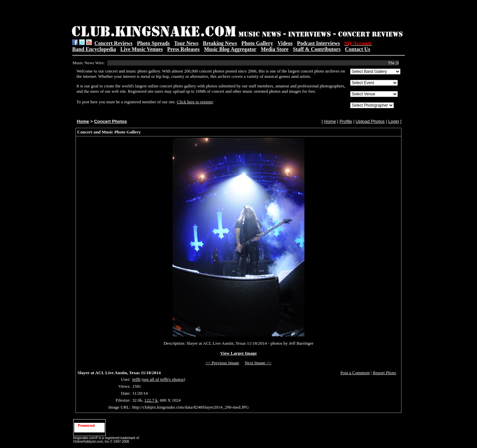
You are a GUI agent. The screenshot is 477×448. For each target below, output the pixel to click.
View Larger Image (238, 353)
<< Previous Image (222, 363)
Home (83, 121)
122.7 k (151, 400)
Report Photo (384, 373)
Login (394, 121)
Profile (346, 121)
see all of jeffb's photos (163, 379)
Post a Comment (355, 373)
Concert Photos (110, 121)
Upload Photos (370, 121)
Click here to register (195, 102)
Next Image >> (258, 363)
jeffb (136, 379)
